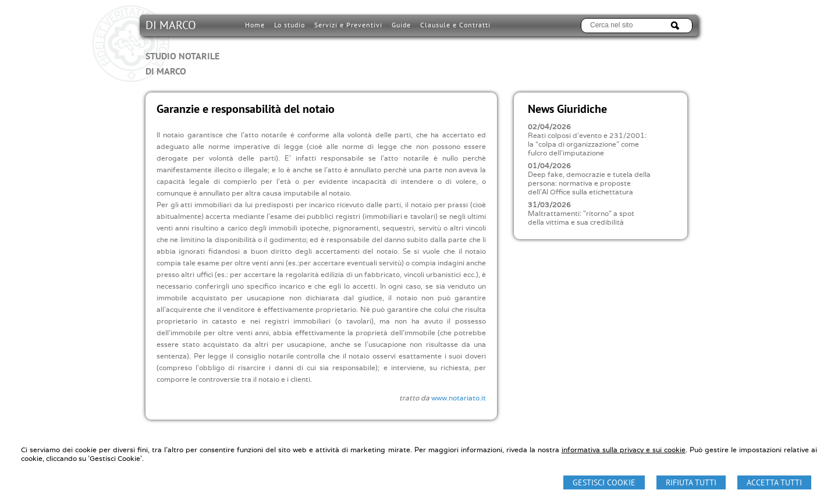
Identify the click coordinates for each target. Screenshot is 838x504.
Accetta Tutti (774, 482)
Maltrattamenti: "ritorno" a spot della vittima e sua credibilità (581, 218)
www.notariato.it (459, 398)
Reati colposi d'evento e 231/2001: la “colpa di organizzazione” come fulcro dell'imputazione (587, 144)
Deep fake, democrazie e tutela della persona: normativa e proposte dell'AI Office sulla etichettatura (589, 183)
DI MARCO (182, 48)
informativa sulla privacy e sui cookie (624, 450)
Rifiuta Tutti (691, 482)
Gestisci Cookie (604, 482)
